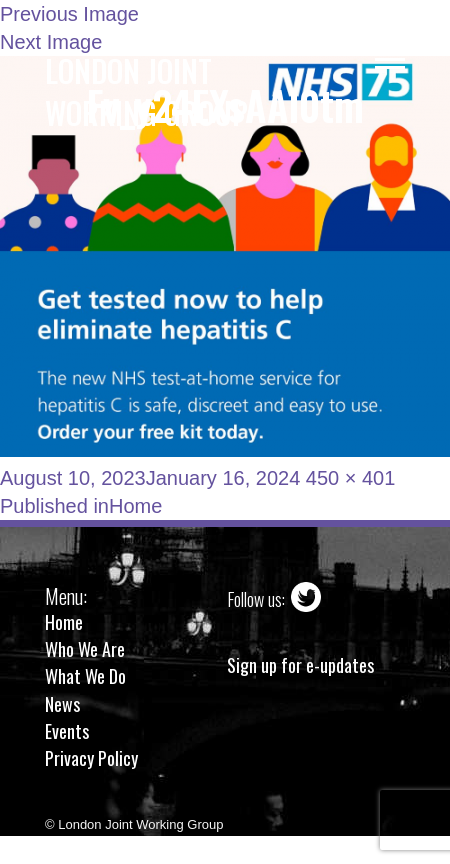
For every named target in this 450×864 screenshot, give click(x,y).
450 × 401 (351, 478)
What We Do (85, 676)
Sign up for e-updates (300, 665)
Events (67, 731)
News (62, 704)
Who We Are (85, 649)
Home (64, 622)
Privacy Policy (91, 758)
